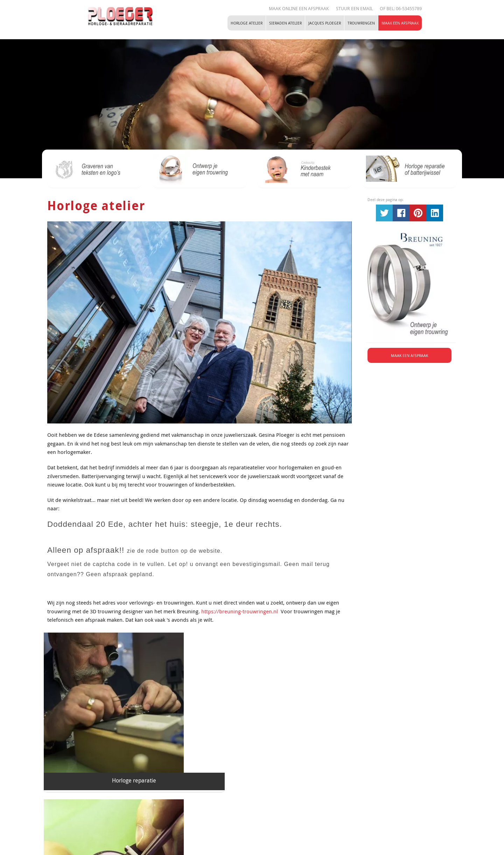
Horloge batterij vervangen (304, 742)
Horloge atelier (247, 23)
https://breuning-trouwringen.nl (240, 611)
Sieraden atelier (285, 23)
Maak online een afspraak (299, 9)
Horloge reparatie (94, 742)
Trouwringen (361, 23)
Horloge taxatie (199, 742)
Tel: (245, 824)
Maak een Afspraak (400, 23)
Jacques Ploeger (325, 23)
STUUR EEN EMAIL (354, 9)
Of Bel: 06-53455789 (401, 9)
